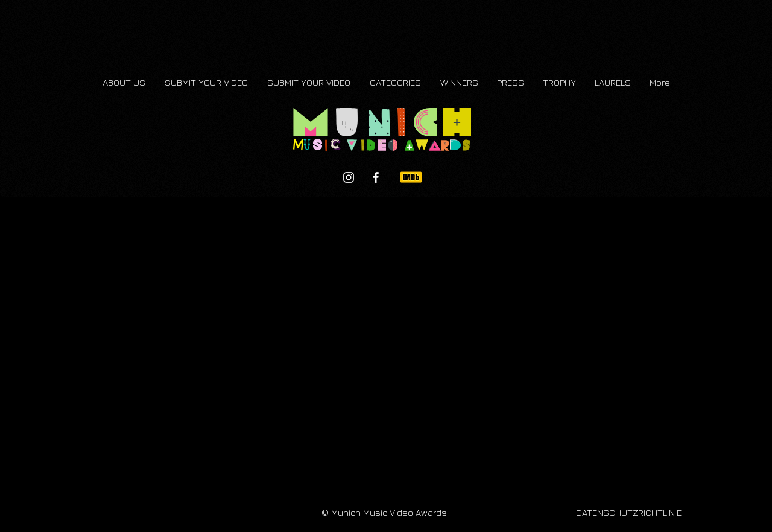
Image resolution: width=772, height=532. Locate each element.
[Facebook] (376, 177)
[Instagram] (349, 177)
